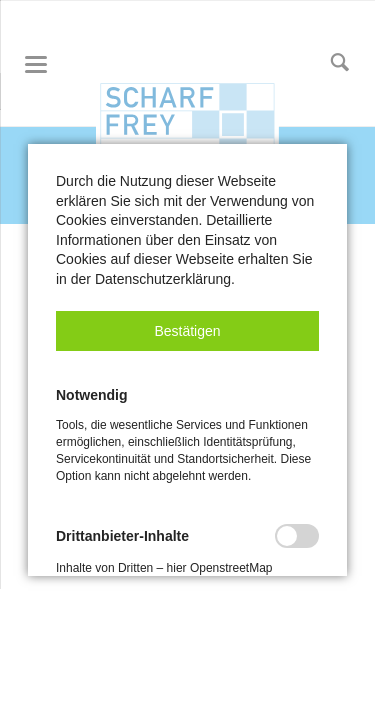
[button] (187, 331)
